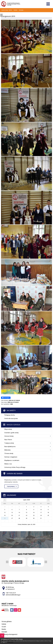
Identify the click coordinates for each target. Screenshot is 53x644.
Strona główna (7, 621)
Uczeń (4, 627)
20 (12, 515)
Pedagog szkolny (10, 415)
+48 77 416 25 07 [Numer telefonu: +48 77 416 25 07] (11, 593)
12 (5, 512)
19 (5, 515)
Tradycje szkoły (9, 443)
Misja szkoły (8, 429)
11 (48, 510)
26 (5, 518)
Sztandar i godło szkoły (11, 433)
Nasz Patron (8, 440)
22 (26, 515)
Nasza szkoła (14, 425)
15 (26, 512)
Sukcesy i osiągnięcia (11, 457)
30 (34, 518)
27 (12, 518)
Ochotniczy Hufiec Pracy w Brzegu (15, 467)
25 (48, 515)
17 (41, 512)
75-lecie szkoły (9, 453)
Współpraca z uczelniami (12, 460)
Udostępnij (6, 398)
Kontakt (4, 632)
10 (41, 510)
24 (41, 515)
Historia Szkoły (9, 436)
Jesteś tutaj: (5, 10)
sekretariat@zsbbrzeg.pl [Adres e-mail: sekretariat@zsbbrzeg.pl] (13, 595)
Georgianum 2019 (8, 16)
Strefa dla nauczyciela (11, 418)
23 (34, 515)
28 (19, 518)
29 (26, 518)
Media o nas (8, 464)
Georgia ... (21, 10)
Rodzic (4, 629)
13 (12, 512)
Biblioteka (7, 450)
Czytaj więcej (12, 486)
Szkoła (15, 10)
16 (34, 512)
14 (19, 512)
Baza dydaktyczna (10, 446)
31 (41, 518)
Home (10, 10)
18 (48, 512)
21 (19, 515)
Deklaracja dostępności (9, 634)
